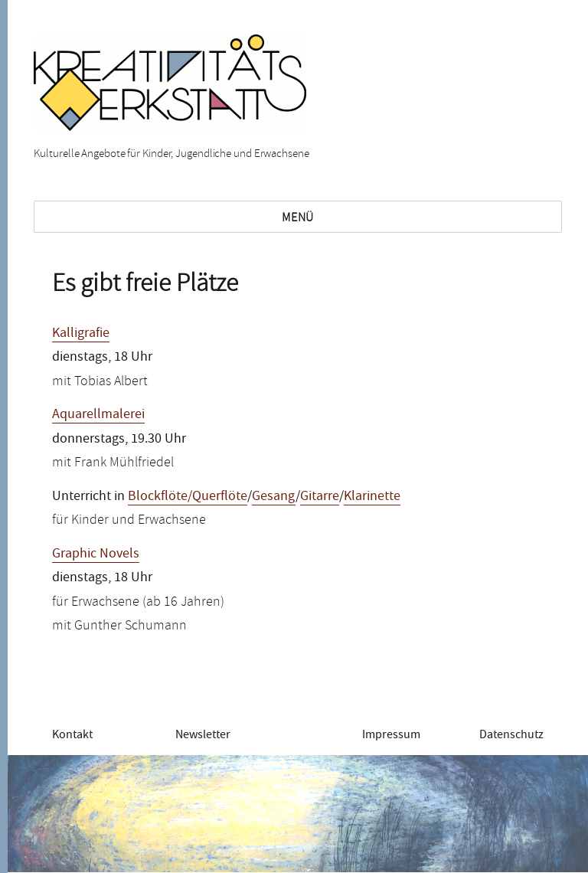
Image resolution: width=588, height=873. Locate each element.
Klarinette (372, 496)
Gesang (274, 496)
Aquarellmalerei (98, 414)
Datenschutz (511, 734)
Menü (298, 217)
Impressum (391, 734)
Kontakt (72, 734)
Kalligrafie (81, 333)
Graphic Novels (96, 553)
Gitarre (320, 496)
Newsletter (203, 734)
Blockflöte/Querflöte (188, 496)
